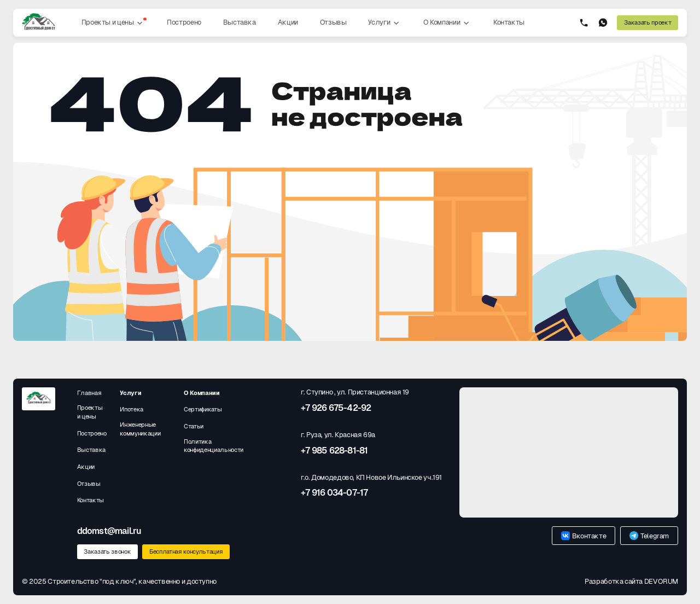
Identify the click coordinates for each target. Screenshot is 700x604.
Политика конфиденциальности (214, 446)
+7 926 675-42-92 (336, 408)
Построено (184, 22)
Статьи (194, 426)
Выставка (240, 22)
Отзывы (333, 22)
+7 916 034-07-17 (334, 493)
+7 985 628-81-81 (334, 451)
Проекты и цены (114, 23)
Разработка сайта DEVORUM (631, 581)
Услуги (384, 23)
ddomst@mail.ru (109, 531)
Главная (89, 393)
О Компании (447, 23)
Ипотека (132, 409)
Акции (288, 22)
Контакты (509, 22)
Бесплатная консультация (186, 551)
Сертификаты (203, 409)
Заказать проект (647, 22)
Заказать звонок (107, 551)
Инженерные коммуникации (140, 429)
